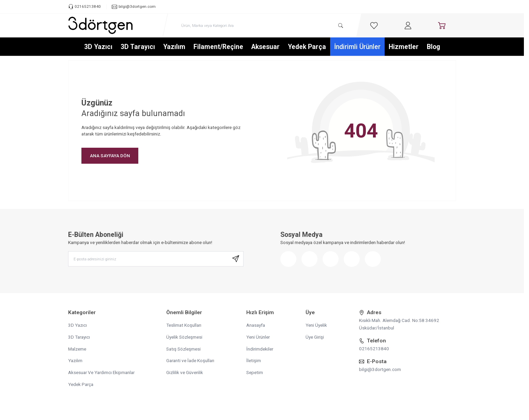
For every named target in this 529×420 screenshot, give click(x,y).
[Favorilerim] (374, 26)
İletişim (254, 361)
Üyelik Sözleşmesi (184, 338)
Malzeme (77, 350)
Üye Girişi (315, 338)
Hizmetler (404, 47)
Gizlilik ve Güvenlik (185, 373)
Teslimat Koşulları (184, 326)
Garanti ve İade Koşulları (190, 361)
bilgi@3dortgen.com (380, 370)
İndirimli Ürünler (357, 47)
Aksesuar (266, 47)
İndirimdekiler (260, 350)
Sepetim (255, 373)
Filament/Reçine (218, 47)
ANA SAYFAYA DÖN (110, 156)
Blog (433, 47)
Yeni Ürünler (258, 338)
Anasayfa (256, 326)
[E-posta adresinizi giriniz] (156, 260)
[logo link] (100, 26)
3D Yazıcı (98, 47)
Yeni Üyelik (316, 326)
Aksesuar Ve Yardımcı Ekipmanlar (101, 373)
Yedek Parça (307, 47)
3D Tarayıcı (138, 47)
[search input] (262, 26)
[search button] (341, 26)
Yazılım (174, 47)
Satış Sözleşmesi (183, 350)
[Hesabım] (408, 26)
